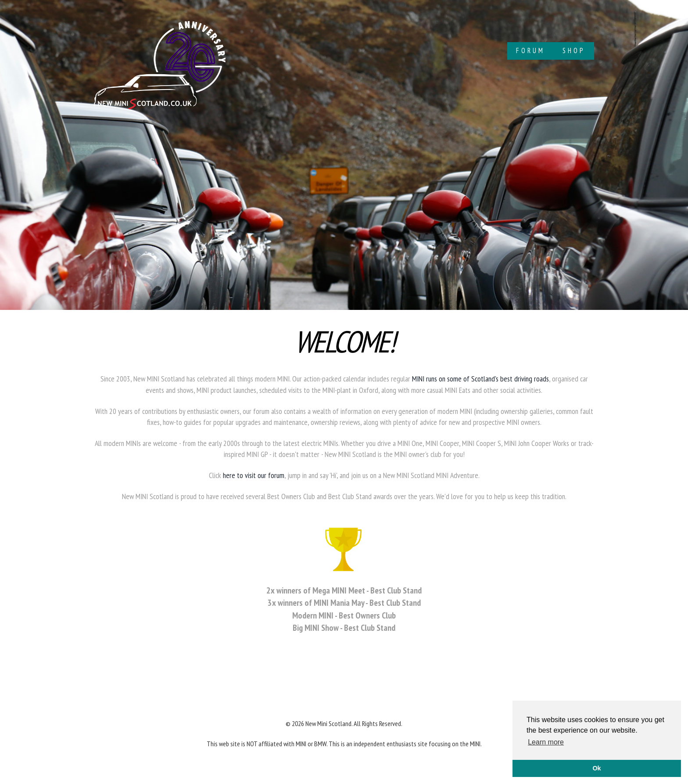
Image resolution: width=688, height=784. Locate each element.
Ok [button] (597, 768)
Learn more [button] (546, 742)
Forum (530, 50)
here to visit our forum (254, 475)
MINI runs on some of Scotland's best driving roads (480, 379)
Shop (574, 50)
